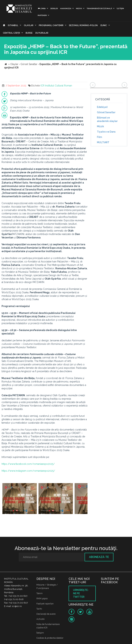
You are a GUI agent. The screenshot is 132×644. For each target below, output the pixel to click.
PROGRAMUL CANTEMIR (51, 25)
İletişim (120, 8)
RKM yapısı (42, 598)
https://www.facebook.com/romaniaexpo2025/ (28, 464)
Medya (79, 8)
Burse (29, 33)
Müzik (100, 126)
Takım (40, 593)
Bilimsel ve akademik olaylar (107, 119)
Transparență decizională (99, 8)
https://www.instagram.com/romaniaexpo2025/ (28, 471)
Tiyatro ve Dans (106, 132)
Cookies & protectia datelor (50, 638)
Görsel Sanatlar (106, 112)
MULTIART (103, 142)
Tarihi (39, 609)
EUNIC (104, 25)
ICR (42, 86)
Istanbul (13, 25)
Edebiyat (102, 107)
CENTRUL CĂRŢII (11, 33)
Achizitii (40, 619)
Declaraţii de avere (46, 614)
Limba (42, 8)
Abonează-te (99, 557)
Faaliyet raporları (45, 604)
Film (99, 137)
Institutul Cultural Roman (59, 86)
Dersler (54, 8)
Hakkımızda (66, 8)
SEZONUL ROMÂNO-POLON (83, 25)
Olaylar (29, 25)
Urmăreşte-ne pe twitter (81, 593)
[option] (20, 499)
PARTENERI (42, 15)
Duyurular (42, 33)
